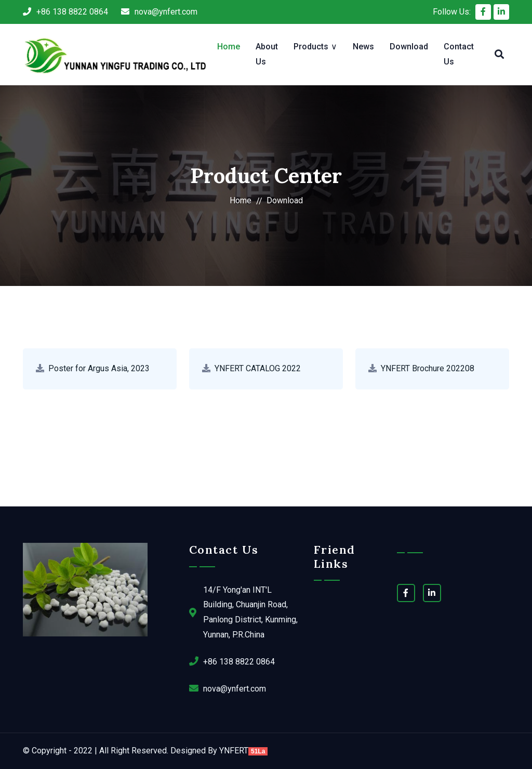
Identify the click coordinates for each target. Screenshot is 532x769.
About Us (267, 54)
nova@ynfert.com (159, 12)
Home (229, 47)
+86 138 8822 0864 (65, 12)
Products (311, 47)
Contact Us (459, 54)
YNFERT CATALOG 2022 (258, 368)
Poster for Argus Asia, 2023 (99, 368)
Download (409, 47)
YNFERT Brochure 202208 (428, 368)
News (363, 47)
